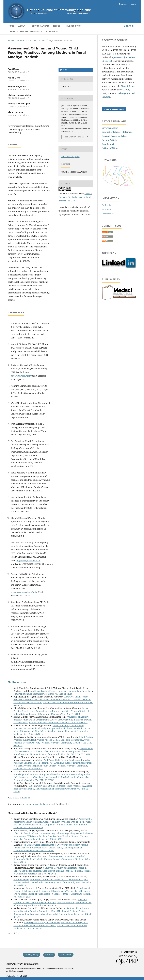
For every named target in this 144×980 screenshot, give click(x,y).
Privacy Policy (31, 955)
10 (25, 798)
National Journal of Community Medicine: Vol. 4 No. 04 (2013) (50, 714)
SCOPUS (125, 90)
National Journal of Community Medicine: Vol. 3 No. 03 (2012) (60, 754)
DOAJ (105, 93)
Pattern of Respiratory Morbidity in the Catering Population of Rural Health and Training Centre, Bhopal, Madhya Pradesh (51, 911)
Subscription (74, 26)
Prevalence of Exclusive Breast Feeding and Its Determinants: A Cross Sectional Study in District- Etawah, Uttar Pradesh (53, 720)
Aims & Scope (128, 86)
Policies (51, 32)
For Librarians (108, 214)
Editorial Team (40, 26)
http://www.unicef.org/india (24, 592)
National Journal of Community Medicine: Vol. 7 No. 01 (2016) (53, 904)
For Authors (107, 209)
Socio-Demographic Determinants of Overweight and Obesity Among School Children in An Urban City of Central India (51, 846)
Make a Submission (114, 109)
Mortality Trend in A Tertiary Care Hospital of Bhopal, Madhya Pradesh (50, 901)
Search (129, 26)
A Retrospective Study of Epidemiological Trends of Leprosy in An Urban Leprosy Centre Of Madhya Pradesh (51, 924)
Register (123, 4)
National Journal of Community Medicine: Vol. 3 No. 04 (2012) (52, 872)
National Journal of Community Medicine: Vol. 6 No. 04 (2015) (51, 838)
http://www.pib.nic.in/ (21, 376)
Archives (21, 40)
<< (9, 933)
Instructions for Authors (25, 32)
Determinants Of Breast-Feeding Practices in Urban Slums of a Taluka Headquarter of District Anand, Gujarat (53, 751)
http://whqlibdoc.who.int (29, 560)
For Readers (107, 205)
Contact (49, 955)
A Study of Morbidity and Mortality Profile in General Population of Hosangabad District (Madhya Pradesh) (50, 869)
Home (11, 26)
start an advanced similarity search (38, 804)
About (22, 26)
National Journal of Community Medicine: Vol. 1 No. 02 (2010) (43, 694)
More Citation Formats (74, 137)
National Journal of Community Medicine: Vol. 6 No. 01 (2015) (48, 849)
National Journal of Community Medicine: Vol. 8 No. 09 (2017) (59, 723)
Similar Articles (17, 682)
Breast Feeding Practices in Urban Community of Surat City (63, 691)
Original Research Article (115, 136)
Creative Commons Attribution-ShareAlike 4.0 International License (75, 197)
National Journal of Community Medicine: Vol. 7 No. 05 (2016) (51, 779)
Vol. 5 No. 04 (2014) (37, 40)
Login (134, 4)
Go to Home (66, 955)
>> (29, 798)
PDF (65, 70)
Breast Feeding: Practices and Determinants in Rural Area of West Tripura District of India (51, 711)
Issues (57, 26)
